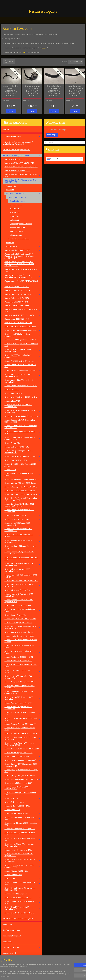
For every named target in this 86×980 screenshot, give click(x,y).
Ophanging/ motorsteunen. (21, 224)
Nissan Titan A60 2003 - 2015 (22, 871)
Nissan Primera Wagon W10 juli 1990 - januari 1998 (22, 738)
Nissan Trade (22, 878)
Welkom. (6, 129)
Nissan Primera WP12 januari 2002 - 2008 (22, 749)
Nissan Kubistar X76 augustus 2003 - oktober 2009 (22, 511)
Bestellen (11, 111)
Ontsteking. (15, 220)
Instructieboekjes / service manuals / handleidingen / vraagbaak (21, 143)
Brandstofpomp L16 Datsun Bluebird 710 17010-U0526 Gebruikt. (32, 91)
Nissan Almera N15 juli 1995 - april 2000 (22, 370)
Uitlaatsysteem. (16, 235)
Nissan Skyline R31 (22, 798)
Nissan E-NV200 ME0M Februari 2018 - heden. (22, 465)
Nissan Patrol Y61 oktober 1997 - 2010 (22, 682)
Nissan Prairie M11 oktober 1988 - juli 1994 (22, 713)
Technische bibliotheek (21, 936)
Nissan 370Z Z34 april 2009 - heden (22, 361)
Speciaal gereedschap (11, 930)
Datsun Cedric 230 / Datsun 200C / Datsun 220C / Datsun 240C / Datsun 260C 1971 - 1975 (22, 256)
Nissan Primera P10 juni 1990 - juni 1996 (22, 724)
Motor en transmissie (23, 193)
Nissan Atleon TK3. (22, 401)
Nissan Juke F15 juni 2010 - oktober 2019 (22, 487)
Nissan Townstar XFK (22, 875)
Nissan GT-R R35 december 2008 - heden (22, 474)
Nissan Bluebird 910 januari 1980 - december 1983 (22, 406)
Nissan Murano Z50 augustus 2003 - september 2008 (22, 595)
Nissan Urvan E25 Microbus (22, 894)
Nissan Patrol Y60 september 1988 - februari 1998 (22, 677)
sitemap (51, 976)
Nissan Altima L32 (22, 390)
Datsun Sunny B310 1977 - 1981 (22, 319)
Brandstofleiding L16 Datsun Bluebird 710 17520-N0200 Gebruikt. (11, 91)
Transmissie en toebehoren (24, 239)
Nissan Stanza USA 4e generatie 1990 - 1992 (22, 818)
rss (56, 976)
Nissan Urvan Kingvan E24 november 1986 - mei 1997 (22, 889)
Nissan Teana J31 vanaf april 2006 (22, 850)
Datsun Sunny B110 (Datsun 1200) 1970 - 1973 (22, 310)
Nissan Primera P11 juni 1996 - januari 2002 (22, 729)
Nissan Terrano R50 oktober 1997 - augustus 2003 (22, 855)
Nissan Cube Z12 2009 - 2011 (22, 460)
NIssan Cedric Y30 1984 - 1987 (22, 447)
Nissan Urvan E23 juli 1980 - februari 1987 (22, 883)
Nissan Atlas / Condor (13, 393)
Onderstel (23, 243)
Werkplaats (7, 941)
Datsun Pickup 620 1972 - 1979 (22, 298)
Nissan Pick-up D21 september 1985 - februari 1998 (19, 687)
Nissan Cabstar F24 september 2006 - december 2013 (22, 438)
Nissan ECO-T (22, 470)
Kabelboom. (15, 208)
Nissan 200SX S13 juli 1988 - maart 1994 (22, 330)
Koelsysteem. (15, 212)
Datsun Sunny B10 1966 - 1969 (22, 306)
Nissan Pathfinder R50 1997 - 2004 (19, 657)
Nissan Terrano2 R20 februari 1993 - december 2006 (22, 866)
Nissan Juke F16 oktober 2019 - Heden (22, 491)
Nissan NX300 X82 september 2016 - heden (22, 652)
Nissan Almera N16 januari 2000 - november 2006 (22, 375)
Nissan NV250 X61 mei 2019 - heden (22, 636)
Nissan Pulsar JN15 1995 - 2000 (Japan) (22, 760)
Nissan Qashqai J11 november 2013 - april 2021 (22, 771)
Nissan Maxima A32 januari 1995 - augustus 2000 (22, 541)
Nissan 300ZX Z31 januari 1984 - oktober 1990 (22, 345)
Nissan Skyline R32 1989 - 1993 (22, 802)
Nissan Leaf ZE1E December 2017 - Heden (22, 536)
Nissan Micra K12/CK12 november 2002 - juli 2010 (22, 576)
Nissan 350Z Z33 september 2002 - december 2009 (22, 356)
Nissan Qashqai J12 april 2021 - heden (22, 775)
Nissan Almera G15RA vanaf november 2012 (22, 366)
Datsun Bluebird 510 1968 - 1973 (22, 171)
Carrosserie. (23, 186)
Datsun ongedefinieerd (14, 159)
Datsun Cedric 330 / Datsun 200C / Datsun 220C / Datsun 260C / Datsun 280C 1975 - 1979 (22, 264)
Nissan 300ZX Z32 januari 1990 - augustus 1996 (22, 350)
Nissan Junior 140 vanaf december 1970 (22, 494)
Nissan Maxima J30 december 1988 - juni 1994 (22, 559)
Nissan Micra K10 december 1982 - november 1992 (22, 564)
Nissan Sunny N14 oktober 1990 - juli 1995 (22, 839)
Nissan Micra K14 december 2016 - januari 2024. (22, 585)
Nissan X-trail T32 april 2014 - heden (22, 913)
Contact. (6, 959)
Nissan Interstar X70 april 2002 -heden (22, 483)
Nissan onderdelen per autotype (21, 155)
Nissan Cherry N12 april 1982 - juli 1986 (22, 456)
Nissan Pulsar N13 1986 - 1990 (22, 756)
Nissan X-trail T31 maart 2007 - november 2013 (22, 908)
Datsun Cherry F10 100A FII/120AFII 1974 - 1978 (22, 282)
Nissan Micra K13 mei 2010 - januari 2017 (22, 581)
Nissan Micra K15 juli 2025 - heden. (19, 590)
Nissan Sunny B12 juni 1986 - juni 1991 (22, 829)
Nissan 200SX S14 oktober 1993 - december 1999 (22, 335)
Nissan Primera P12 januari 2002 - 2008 (22, 733)
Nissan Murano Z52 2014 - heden (22, 605)
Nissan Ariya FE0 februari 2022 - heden (22, 397)
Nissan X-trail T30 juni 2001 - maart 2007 (22, 902)
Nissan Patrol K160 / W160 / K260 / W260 (22, 671)
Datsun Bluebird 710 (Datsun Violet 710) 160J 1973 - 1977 (22, 181)
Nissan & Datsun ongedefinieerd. (16, 150)
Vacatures (7, 964)
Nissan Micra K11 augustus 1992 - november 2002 (22, 570)
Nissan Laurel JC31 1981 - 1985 (22, 519)
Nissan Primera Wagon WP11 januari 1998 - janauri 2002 (22, 744)
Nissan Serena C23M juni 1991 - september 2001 (22, 788)
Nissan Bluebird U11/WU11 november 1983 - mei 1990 (22, 421)
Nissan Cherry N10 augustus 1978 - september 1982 (22, 452)
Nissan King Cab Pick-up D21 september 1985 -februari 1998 (22, 499)
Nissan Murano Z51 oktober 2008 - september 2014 (22, 601)
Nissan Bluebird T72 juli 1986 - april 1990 (22, 416)
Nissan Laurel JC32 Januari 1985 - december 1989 (22, 524)
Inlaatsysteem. (16, 205)
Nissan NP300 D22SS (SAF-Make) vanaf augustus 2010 (22, 627)
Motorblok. (14, 216)
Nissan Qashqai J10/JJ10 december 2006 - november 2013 (22, 765)
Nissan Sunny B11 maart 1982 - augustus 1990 (22, 824)
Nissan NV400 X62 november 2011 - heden (22, 646)
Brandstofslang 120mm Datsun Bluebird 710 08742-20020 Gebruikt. (54, 91)
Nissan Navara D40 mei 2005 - (22, 615)
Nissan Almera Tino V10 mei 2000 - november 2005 (22, 381)
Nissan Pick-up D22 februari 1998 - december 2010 (19, 692)
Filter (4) (9, 62)
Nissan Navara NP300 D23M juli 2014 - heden (22, 610)
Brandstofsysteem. (17, 201)
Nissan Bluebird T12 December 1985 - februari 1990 (22, 411)
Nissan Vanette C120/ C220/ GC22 (22, 897)
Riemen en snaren (17, 227)
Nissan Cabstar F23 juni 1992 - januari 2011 (22, 433)
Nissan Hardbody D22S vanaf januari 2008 (22, 479)
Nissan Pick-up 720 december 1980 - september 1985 (22, 698)
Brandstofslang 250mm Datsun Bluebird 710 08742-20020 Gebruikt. (75, 91)
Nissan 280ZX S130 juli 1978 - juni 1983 (22, 340)
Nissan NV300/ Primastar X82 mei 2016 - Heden (22, 641)
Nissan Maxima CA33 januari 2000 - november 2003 (22, 553)
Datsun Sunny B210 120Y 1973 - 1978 (22, 315)
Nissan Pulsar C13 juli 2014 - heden (22, 753)
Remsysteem (23, 246)
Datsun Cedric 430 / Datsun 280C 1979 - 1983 (22, 270)
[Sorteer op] (76, 62)
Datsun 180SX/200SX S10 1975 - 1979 (22, 163)
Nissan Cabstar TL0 (22, 443)
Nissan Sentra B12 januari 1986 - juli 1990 (22, 779)
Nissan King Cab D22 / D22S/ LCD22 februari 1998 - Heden (22, 505)
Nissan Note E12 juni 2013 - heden (22, 623)
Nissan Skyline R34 (22, 810)
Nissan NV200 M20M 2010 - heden (22, 632)
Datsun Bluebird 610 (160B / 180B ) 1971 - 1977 (22, 175)
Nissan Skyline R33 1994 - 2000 (22, 806)
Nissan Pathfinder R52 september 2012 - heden (22, 666)
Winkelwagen (52, 135)
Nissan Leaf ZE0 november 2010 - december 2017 (22, 530)
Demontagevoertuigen (21, 136)
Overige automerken (21, 947)
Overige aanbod (9, 953)
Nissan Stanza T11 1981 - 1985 (22, 813)
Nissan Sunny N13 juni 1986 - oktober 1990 (22, 834)
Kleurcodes (7, 924)
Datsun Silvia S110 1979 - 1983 (22, 302)
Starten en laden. (17, 231)
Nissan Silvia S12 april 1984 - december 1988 (22, 794)
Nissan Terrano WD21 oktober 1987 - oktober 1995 (22, 860)
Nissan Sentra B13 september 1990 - (22, 783)
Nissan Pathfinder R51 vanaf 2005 (22, 661)
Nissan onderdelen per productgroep (21, 919)
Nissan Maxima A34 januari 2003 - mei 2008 (22, 547)
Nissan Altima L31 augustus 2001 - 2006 (22, 386)
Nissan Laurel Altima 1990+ (22, 515)
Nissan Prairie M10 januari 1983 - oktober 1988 (22, 708)
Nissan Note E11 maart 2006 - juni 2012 (22, 619)
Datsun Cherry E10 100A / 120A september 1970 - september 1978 (22, 276)
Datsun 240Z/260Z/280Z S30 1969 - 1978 (22, 167)
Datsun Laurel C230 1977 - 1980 (22, 290)
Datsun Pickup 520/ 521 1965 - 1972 (22, 294)
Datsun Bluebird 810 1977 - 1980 (22, 250)
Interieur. (23, 190)
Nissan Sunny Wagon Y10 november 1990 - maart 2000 (22, 845)
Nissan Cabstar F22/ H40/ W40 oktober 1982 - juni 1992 (22, 427)
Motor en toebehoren (24, 197)
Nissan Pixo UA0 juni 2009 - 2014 (22, 703)
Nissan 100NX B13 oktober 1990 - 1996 (22, 326)
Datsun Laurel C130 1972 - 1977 (22, 287)
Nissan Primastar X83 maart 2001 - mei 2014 (22, 719)
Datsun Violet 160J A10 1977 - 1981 (22, 323)
